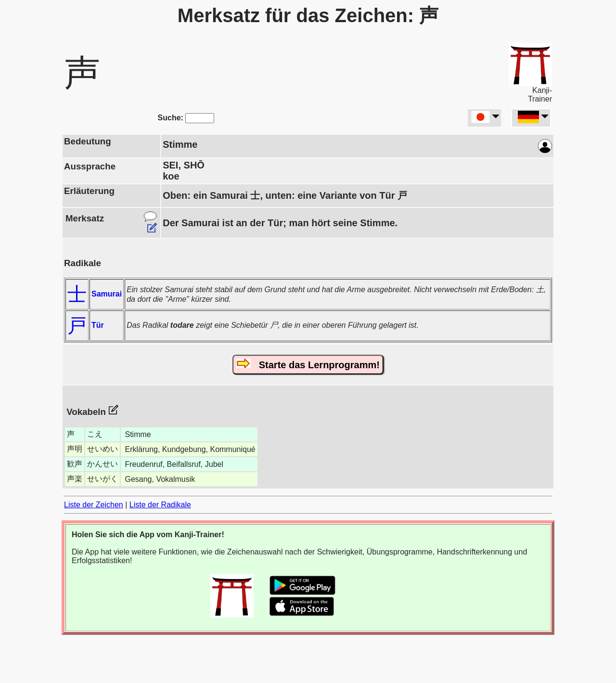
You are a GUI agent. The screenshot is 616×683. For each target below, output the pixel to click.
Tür (98, 325)
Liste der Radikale (160, 505)
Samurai (107, 294)
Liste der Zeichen (94, 505)
